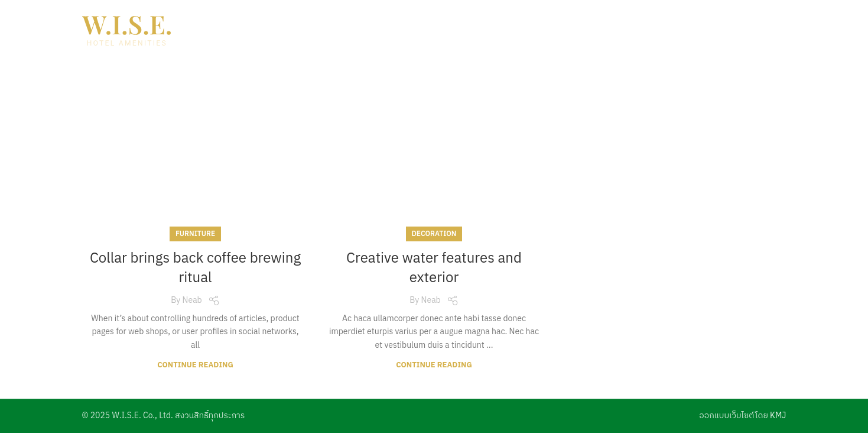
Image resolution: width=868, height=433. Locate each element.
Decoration (434, 234)
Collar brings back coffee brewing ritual (195, 269)
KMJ (778, 416)
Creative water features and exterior (434, 269)
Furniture (195, 234)
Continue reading (195, 365)
